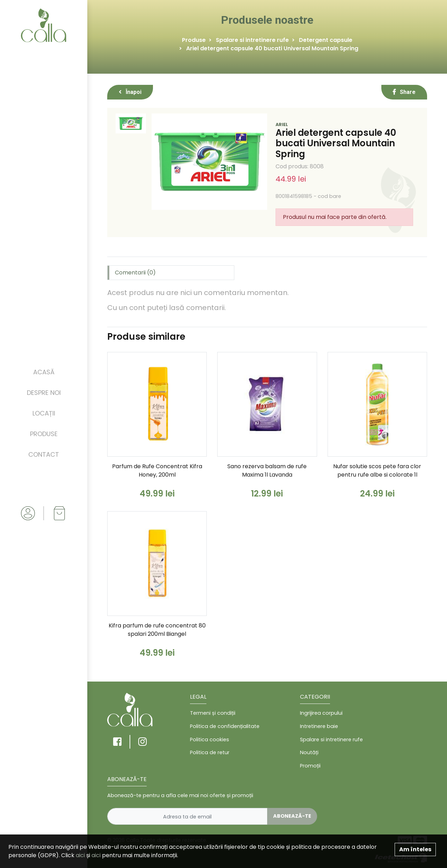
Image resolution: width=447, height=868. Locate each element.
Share (404, 92)
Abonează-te (292, 816)
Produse (44, 434)
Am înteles (415, 849)
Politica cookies (210, 740)
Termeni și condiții (213, 713)
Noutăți (309, 752)
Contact (44, 454)
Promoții (310, 766)
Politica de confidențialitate (225, 726)
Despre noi (44, 393)
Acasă (44, 372)
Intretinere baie (319, 726)
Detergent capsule (326, 40)
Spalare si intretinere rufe (252, 40)
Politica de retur (210, 752)
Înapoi (130, 92)
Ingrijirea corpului (321, 713)
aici (80, 855)
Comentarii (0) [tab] (135, 273)
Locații (44, 413)
